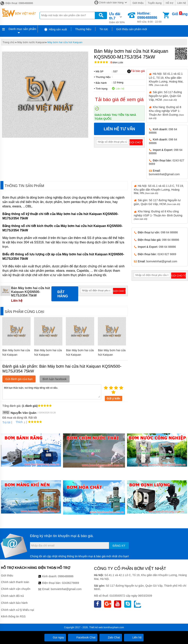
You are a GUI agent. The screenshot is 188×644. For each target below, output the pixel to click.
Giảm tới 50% (118, 18)
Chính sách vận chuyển (16, 589)
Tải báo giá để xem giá (119, 99)
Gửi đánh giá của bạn (19, 379)
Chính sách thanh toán (15, 582)
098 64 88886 (169, 232)
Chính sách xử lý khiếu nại (17, 610)
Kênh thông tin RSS (13, 616)
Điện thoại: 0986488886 (16, 3)
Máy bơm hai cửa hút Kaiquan (65, 42)
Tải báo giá (136, 71)
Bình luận (117, 63)
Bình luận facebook (55, 379)
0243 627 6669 (167, 254)
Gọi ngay (55, 637)
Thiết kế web (96, 627)
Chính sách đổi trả (12, 596)
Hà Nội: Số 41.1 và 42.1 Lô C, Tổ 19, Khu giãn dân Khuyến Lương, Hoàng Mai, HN (159, 189)
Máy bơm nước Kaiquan (31, 42)
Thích (18, 422)
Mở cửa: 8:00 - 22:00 (150, 17)
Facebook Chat (83, 637)
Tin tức (104, 29)
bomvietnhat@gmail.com (164, 174)
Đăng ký (119, 546)
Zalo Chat (111, 637)
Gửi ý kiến (114, 398)
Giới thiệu (138, 3)
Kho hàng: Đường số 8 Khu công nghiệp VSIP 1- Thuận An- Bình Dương (158, 215)
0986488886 (66, 576)
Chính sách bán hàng (111, 2)
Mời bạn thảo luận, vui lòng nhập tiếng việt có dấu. (52, 392)
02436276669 (70, 583)
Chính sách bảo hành (14, 603)
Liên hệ (182, 3)
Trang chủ (8, 42)
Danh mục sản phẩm (22, 29)
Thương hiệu (83, 29)
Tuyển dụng (155, 3)
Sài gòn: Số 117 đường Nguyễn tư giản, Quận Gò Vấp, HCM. (165, 96)
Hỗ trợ (169, 3)
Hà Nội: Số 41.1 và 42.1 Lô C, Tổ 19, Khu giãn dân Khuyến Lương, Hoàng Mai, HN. (166, 79)
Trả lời (6, 422)
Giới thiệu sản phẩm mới (132, 29)
